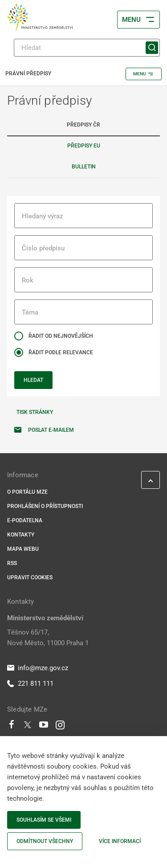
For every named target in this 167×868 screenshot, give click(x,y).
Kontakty (21, 535)
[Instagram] (60, 727)
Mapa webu (23, 549)
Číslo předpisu (43, 248)
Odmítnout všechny (45, 841)
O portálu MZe (27, 492)
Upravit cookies (30, 577)
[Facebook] (12, 727)
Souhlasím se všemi (44, 820)
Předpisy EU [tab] (84, 146)
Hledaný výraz (43, 216)
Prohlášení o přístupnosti (45, 506)
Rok (28, 280)
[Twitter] (28, 727)
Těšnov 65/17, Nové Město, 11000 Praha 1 (48, 638)
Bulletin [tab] (84, 167)
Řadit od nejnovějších (61, 336)
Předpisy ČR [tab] (83, 125)
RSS (12, 563)
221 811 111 (30, 684)
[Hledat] (87, 48)
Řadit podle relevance (61, 352)
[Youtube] (44, 727)
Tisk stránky (35, 412)
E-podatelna (25, 520)
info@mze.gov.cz (38, 668)
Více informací (120, 841)
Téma (30, 312)
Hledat (33, 380)
